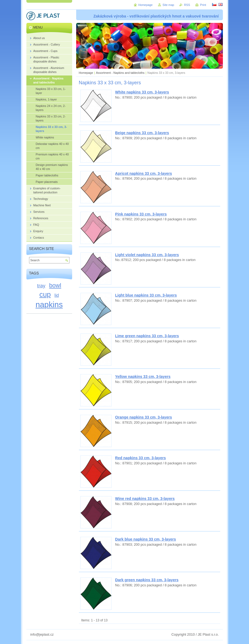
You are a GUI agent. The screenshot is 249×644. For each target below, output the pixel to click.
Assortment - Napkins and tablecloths (120, 73)
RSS (187, 5)
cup (45, 294)
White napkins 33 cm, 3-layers (142, 92)
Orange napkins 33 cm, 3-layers (144, 417)
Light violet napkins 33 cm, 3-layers (147, 255)
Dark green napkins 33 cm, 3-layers (147, 580)
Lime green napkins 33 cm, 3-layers (147, 336)
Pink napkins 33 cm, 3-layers (141, 214)
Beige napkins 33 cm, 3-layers (142, 133)
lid (57, 295)
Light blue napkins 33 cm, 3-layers (146, 295)
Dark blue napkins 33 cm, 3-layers (146, 539)
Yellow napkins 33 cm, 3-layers (143, 377)
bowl (55, 285)
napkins (49, 304)
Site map (168, 5)
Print (203, 5)
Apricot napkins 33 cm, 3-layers (144, 173)
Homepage (86, 73)
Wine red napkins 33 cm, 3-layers (145, 499)
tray (41, 286)
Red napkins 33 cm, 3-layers (141, 458)
